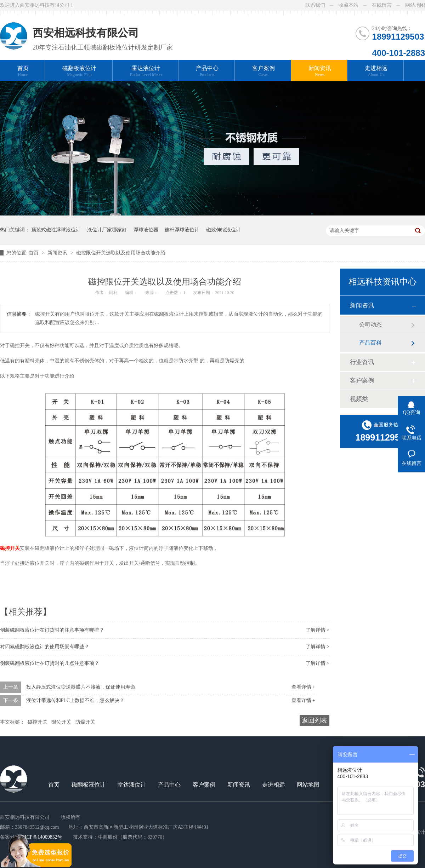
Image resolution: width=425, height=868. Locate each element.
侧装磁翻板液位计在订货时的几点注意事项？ (50, 663)
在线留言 (382, 5)
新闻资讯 (320, 71)
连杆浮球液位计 (182, 230)
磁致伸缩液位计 (223, 230)
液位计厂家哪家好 (107, 230)
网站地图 (415, 5)
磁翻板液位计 (79, 71)
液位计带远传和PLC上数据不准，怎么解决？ (75, 700)
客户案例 (263, 71)
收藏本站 (348, 5)
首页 (23, 71)
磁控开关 (10, 548)
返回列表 (314, 720)
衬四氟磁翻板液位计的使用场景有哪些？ (45, 647)
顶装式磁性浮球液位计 (56, 230)
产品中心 (207, 71)
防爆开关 (85, 722)
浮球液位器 (146, 230)
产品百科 (370, 343)
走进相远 (376, 71)
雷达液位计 (146, 71)
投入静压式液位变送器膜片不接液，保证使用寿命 (81, 687)
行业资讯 (362, 362)
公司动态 (370, 325)
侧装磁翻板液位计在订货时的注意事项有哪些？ (52, 630)
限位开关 (61, 722)
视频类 (359, 399)
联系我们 (315, 5)
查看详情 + (303, 687)
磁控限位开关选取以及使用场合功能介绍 (121, 253)
